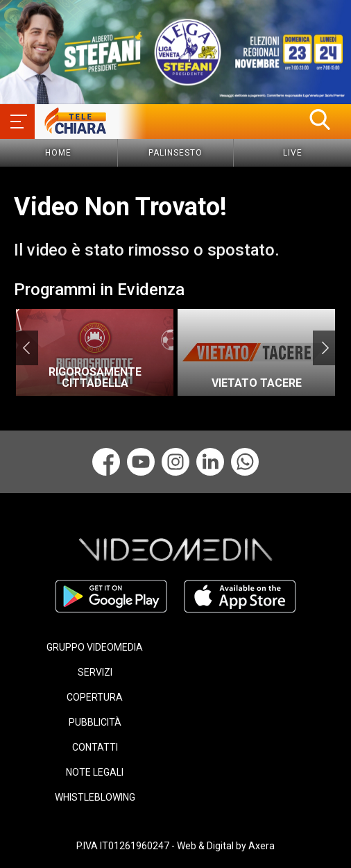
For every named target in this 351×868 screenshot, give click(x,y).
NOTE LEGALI (95, 772)
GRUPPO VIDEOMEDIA (95, 647)
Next (325, 348)
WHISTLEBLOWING (95, 797)
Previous (26, 348)
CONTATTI (95, 747)
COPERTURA (95, 697)
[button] (320, 119)
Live (293, 153)
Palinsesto (175, 153)
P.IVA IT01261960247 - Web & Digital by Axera (175, 846)
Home (58, 153)
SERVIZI (95, 672)
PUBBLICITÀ (95, 722)
